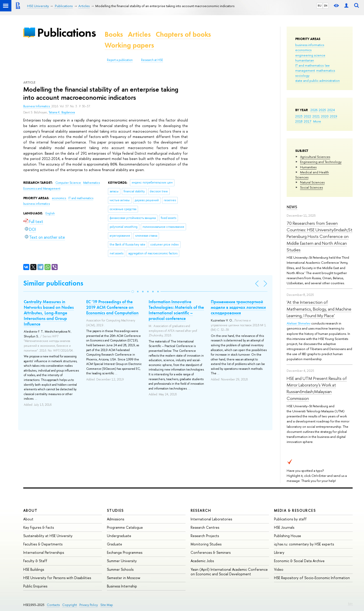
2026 (314, 110)
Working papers (129, 45)
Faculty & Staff (35, 561)
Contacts (53, 605)
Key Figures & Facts (39, 527)
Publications (66, 33)
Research (201, 510)
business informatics (310, 45)
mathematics (326, 70)
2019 (334, 116)
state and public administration (317, 80)
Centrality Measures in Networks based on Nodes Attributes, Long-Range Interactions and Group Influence (49, 313)
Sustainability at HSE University (48, 536)
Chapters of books (183, 34)
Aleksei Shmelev (299, 323)
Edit (350, 604)
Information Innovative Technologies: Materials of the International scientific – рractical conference (176, 310)
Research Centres (205, 527)
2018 (299, 121)
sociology (302, 75)
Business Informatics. (37, 106)
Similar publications (53, 283)
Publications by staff (290, 519)
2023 (299, 116)
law (327, 65)
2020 (325, 116)
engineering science (310, 55)
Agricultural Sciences (315, 157)
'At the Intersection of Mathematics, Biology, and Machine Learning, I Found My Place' (319, 309)
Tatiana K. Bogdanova (62, 112)
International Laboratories (211, 519)
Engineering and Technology (321, 162)
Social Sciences (311, 187)
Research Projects (205, 536)
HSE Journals (284, 527)
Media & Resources (295, 510)
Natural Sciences (312, 182)
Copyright (70, 605)
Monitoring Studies (206, 544)
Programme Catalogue (125, 527)
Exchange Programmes (125, 552)
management (305, 70)
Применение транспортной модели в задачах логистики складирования (238, 307)
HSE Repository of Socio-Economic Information (312, 578)
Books (114, 34)
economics (303, 50)
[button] (133, 292)
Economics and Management (42, 189)
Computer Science (69, 183)
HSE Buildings (34, 569)
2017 (308, 121)
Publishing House (288, 536)
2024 (331, 110)
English (50, 213)
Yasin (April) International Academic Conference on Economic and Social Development (229, 572)
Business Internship (122, 586)
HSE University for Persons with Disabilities (57, 578)
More (317, 121)
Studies (115, 510)
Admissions (116, 519)
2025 (322, 110)
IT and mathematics (309, 65)
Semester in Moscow (124, 578)
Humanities (308, 167)
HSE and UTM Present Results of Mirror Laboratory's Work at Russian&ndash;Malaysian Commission (317, 388)
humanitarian (305, 60)
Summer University (122, 561)
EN (326, 6)
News (292, 207)
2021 (316, 116)
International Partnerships (44, 552)
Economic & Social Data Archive (299, 561)
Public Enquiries (35, 586)
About (30, 510)
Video (279, 569)
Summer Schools (120, 569)
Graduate (115, 544)
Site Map (107, 605)
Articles (139, 34)
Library (279, 552)
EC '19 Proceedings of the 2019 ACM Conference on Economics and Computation (112, 307)
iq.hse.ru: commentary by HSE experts (304, 544)
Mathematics (92, 183)
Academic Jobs (202, 561)
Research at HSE (152, 60)
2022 (308, 116)
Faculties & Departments (43, 544)
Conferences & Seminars (211, 552)
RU (320, 6)
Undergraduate (119, 536)
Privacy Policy (89, 605)
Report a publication (120, 60)
